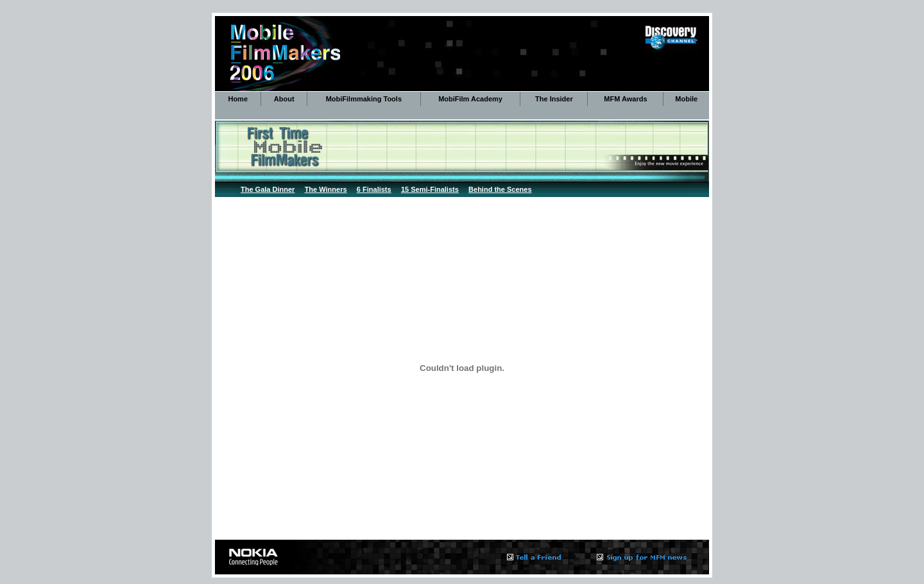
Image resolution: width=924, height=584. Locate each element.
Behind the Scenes (500, 189)
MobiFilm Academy (470, 99)
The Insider (554, 99)
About (284, 99)
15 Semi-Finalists (430, 189)
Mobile (686, 99)
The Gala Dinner (268, 189)
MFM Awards (625, 99)
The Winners (326, 189)
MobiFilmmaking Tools (364, 99)
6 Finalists (374, 189)
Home (238, 99)
